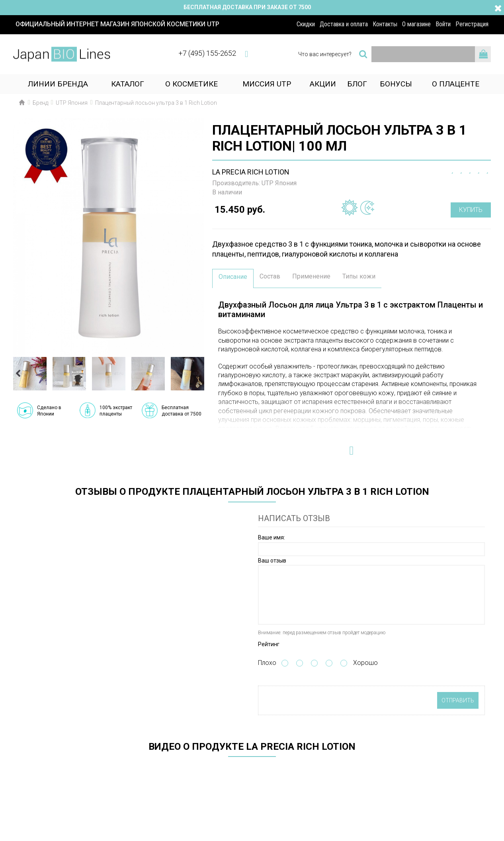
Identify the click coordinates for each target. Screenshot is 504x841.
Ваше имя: (272, 537)
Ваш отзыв (272, 561)
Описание (233, 277)
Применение (311, 276)
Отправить (458, 700)
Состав (270, 276)
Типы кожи (359, 276)
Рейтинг (269, 644)
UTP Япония (279, 183)
